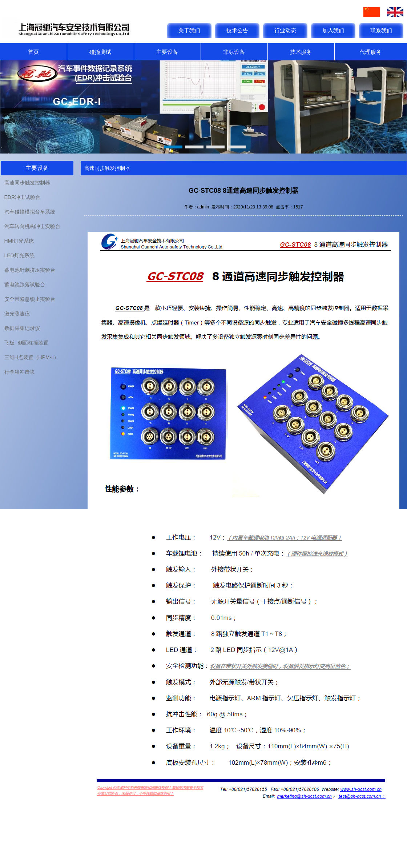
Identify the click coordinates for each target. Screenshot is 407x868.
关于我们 (189, 30)
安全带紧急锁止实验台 (30, 299)
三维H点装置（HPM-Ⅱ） (32, 357)
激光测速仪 (17, 314)
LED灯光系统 (19, 255)
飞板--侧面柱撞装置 (26, 343)
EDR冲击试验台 (23, 197)
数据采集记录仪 (22, 328)
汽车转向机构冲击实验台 (32, 226)
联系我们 (381, 30)
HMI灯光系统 (19, 241)
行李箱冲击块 (20, 372)
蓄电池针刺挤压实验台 (30, 270)
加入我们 (333, 30)
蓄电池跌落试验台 (25, 284)
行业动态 (285, 30)
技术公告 (237, 30)
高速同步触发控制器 (27, 183)
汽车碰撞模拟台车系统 (30, 212)
